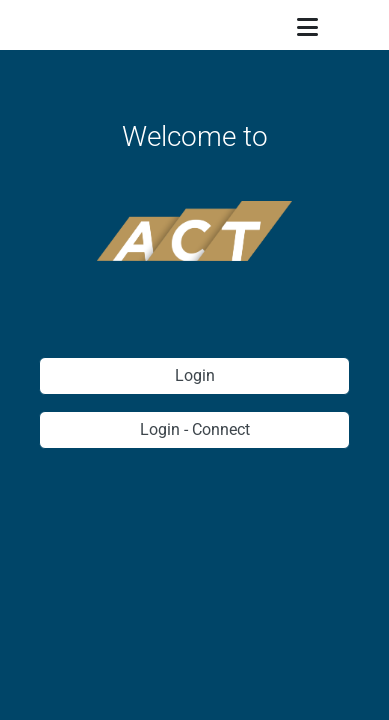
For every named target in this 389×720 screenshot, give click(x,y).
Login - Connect (195, 429)
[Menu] (308, 29)
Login (195, 375)
